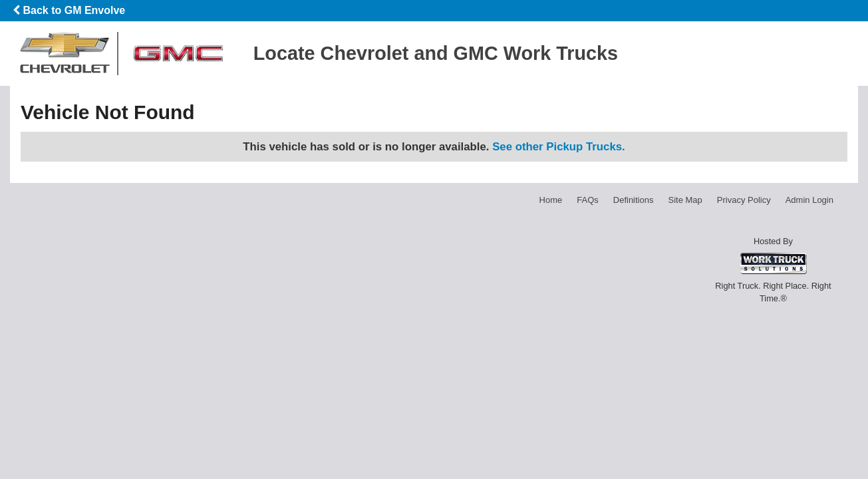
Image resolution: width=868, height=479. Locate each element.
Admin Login (809, 200)
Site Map (685, 200)
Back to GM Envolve (69, 10)
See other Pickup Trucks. (559, 147)
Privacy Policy (744, 200)
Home (551, 200)
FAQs (588, 200)
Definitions (634, 200)
